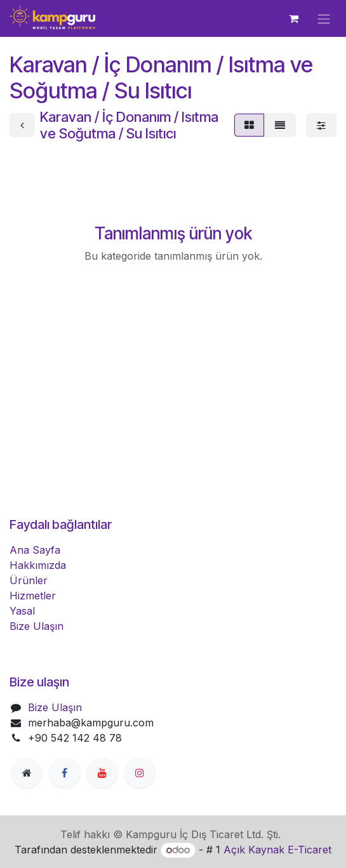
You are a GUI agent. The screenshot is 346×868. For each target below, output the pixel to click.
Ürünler (29, 580)
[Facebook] (65, 773)
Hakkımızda (38, 565)
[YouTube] (102, 773)
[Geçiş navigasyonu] (324, 18)
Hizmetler (33, 596)
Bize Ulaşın (37, 626)
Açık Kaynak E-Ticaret (277, 850)
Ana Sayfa (35, 550)
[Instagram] (140, 773)
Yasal (22, 611)
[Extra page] (27, 773)
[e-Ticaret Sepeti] (293, 18)
